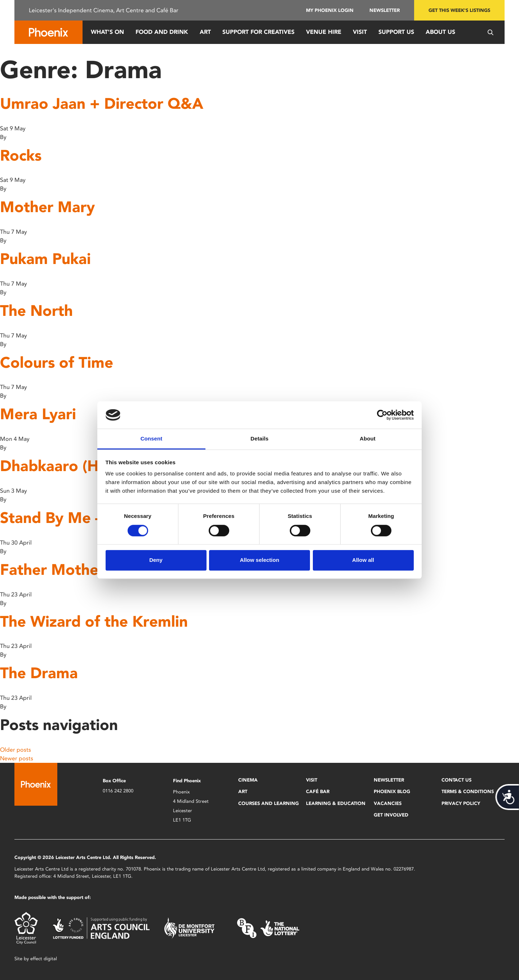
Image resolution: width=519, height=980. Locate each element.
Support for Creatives (258, 32)
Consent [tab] (152, 439)
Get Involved (391, 815)
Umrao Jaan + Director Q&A (102, 104)
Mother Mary (47, 207)
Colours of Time (57, 363)
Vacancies (388, 803)
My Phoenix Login (330, 10)
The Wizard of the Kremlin (94, 621)
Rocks (21, 155)
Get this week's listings (459, 10)
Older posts (15, 750)
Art (205, 32)
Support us (396, 32)
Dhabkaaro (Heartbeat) (83, 466)
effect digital (44, 959)
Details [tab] (259, 439)
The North (36, 311)
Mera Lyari (38, 414)
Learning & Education (336, 803)
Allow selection (259, 560)
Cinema (248, 780)
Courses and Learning (269, 803)
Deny (156, 560)
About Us (440, 32)
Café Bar (318, 791)
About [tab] (368, 439)
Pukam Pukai (45, 259)
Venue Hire (324, 32)
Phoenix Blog (392, 791)
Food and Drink (162, 32)
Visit (360, 32)
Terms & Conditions (468, 791)
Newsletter (385, 10)
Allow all (363, 560)
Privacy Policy (461, 803)
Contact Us (456, 780)
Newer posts (17, 758)
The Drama (39, 673)
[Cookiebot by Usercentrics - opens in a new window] (382, 415)
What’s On (107, 32)
